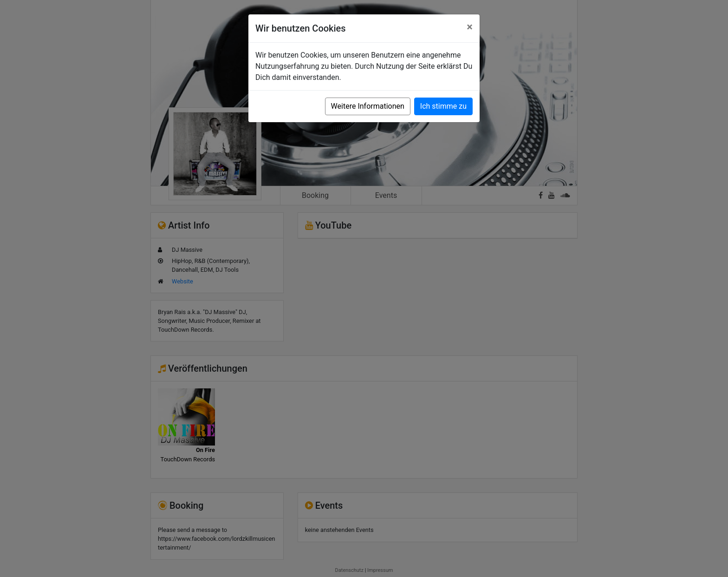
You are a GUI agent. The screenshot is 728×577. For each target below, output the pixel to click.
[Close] (470, 27)
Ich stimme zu (443, 106)
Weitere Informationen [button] (368, 106)
